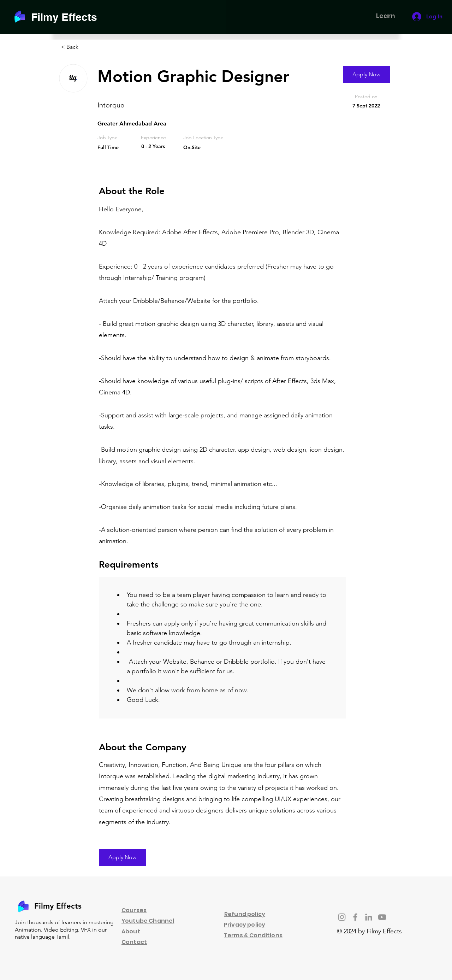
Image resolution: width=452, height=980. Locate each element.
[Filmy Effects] (68, 17)
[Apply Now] (366, 75)
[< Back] (86, 47)
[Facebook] (355, 917)
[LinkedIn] (369, 917)
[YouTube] (382, 917)
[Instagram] (342, 917)
